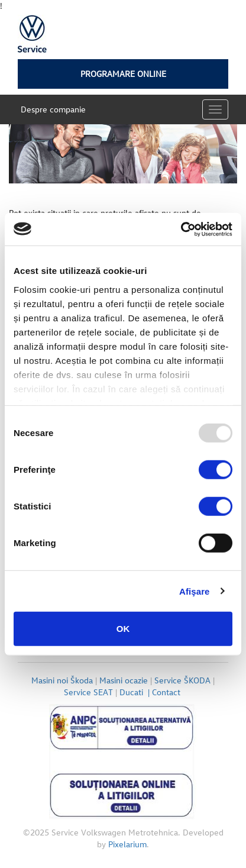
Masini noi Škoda (62, 680)
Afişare (195, 591)
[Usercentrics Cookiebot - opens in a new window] (181, 229)
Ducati (136, 692)
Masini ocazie (124, 680)
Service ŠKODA (182, 680)
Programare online (123, 74)
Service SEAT (88, 692)
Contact (167, 692)
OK (123, 629)
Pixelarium (127, 844)
